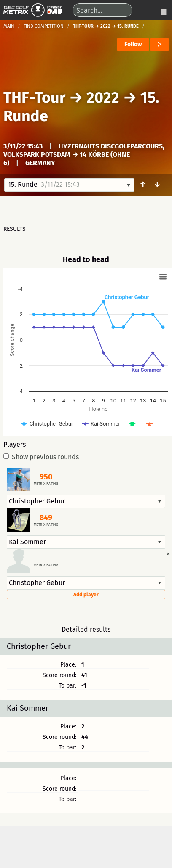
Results (15, 229)
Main (9, 26)
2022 (103, 98)
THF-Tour (34, 98)
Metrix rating (46, 484)
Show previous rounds (41, 457)
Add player (86, 595)
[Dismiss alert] (168, 553)
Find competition (44, 26)
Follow (133, 44)
